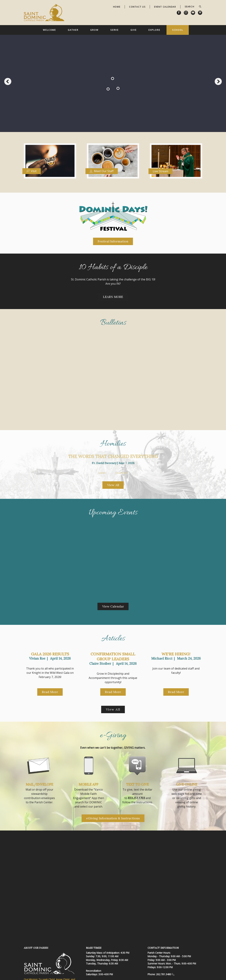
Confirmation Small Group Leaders (113, 657)
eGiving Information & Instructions (113, 818)
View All (113, 485)
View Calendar (113, 606)
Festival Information (113, 241)
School (178, 30)
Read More (50, 692)
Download (121, 473)
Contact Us (137, 7)
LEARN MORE (113, 297)
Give (134, 30)
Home (117, 7)
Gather (73, 30)
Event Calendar (165, 7)
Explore (154, 30)
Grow (94, 30)
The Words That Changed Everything (113, 457)
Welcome (49, 30)
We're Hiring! (176, 654)
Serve (115, 30)
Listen (102, 473)
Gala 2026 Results (50, 654)
